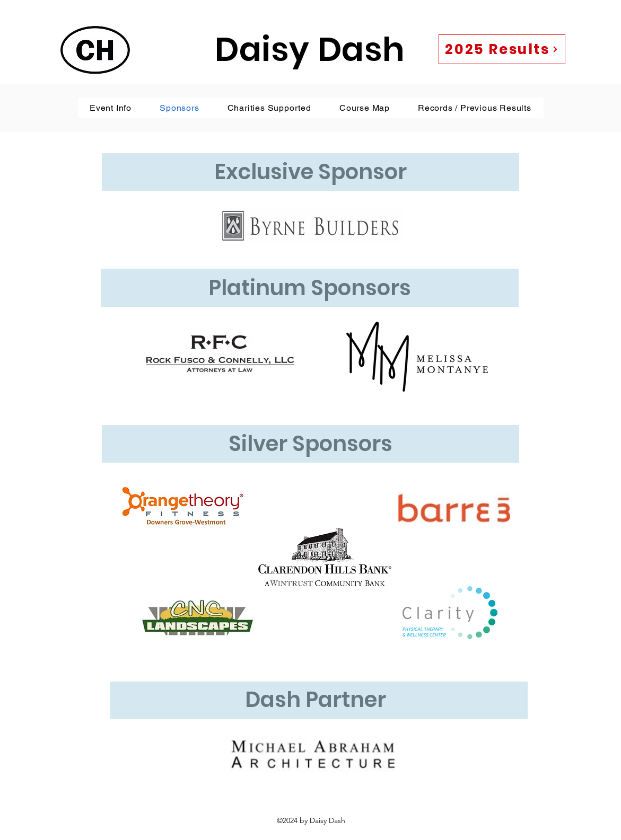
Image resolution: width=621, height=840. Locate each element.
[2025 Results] (502, 49)
